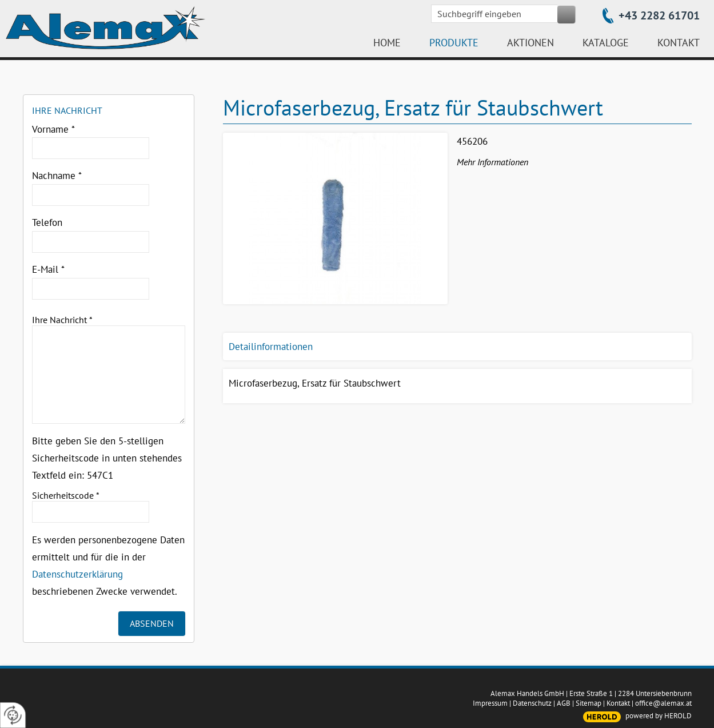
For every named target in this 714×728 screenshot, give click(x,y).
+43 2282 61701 (659, 15)
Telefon (47, 222)
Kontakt (618, 703)
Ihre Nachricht (62, 320)
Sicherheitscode (66, 495)
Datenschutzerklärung (77, 574)
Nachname (57, 176)
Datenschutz (532, 703)
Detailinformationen (271, 347)
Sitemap (589, 703)
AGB (564, 703)
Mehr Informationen (492, 162)
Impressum (490, 703)
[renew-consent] (13, 715)
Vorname (53, 129)
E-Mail (48, 269)
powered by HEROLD (659, 716)
